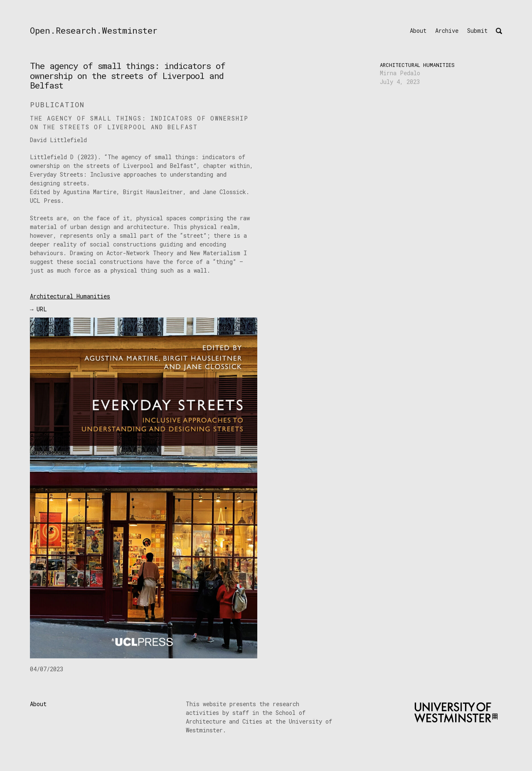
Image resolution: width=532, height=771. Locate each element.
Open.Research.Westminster (94, 30)
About (418, 31)
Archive (447, 31)
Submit (477, 31)
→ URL (38, 309)
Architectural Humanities (417, 65)
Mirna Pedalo (400, 73)
